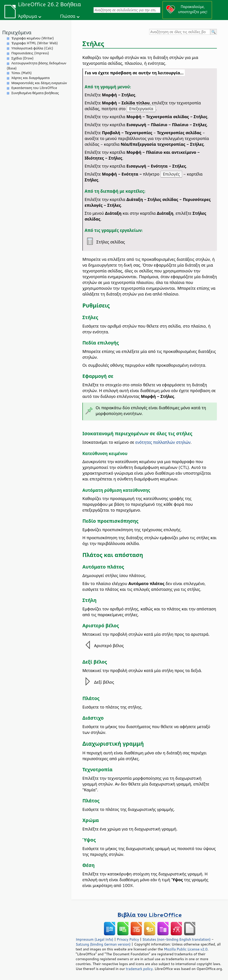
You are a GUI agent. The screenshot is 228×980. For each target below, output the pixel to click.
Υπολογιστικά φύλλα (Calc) (32, 48)
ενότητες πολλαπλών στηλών (163, 442)
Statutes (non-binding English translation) (176, 939)
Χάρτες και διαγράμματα (31, 78)
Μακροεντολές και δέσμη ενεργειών (39, 83)
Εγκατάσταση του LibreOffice (34, 88)
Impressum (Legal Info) (95, 939)
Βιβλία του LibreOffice (150, 915)
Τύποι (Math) (21, 73)
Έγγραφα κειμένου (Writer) (33, 38)
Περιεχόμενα (17, 32)
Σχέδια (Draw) (22, 58)
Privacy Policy (128, 939)
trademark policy (139, 969)
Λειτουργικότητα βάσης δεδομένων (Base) (36, 66)
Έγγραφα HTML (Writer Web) (35, 43)
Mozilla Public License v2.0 (186, 949)
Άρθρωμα (27, 16)
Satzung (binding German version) (103, 944)
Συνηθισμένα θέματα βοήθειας (35, 93)
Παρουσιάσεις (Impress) (30, 53)
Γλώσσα (68, 16)
